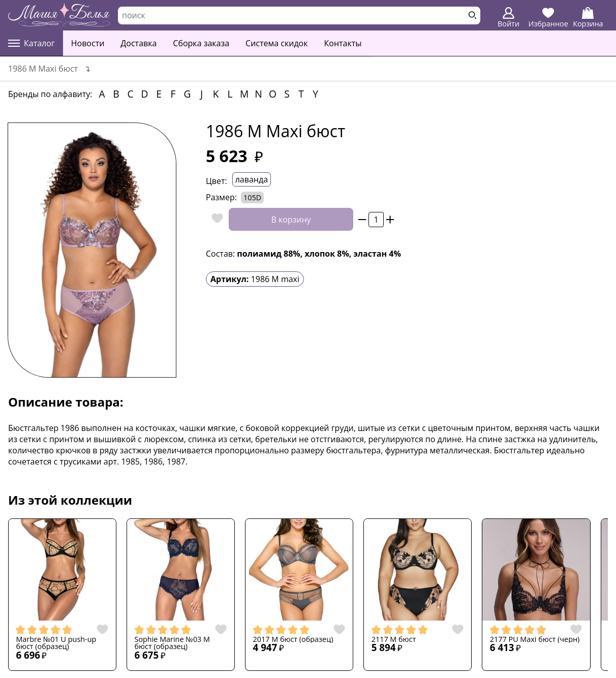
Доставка (138, 43)
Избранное (548, 18)
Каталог (32, 43)
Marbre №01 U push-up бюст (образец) (56, 643)
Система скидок (276, 43)
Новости (88, 43)
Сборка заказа (201, 43)
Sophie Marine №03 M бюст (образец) (173, 643)
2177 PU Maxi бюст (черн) (535, 639)
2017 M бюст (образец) (293, 639)
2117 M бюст (394, 639)
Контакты (343, 43)
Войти (509, 18)
